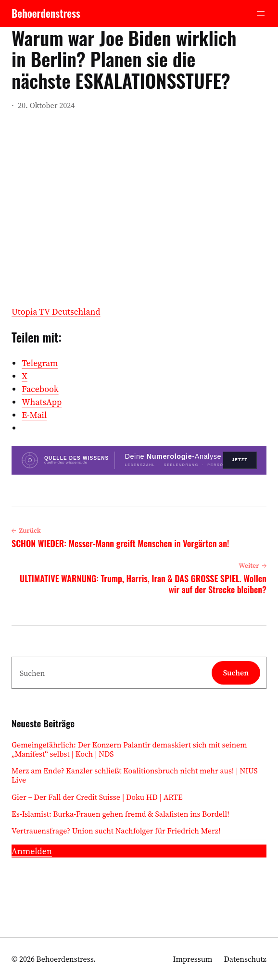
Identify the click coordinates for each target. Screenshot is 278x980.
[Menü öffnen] (261, 13)
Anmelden (32, 851)
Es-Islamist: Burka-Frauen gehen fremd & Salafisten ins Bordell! (120, 814)
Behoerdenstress (46, 13)
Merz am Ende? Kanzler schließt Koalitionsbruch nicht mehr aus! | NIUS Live (135, 775)
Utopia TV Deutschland (56, 312)
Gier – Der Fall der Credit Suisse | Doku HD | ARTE (97, 797)
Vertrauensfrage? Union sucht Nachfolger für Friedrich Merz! (116, 831)
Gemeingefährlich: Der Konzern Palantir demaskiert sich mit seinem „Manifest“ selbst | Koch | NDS (129, 749)
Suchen (236, 673)
